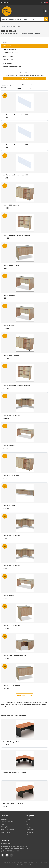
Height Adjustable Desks (11, 53)
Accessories (30, 830)
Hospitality (29, 832)
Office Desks (7, 46)
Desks (9, 27)
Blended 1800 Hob (9, 505)
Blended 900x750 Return (11, 686)
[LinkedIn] (7, 855)
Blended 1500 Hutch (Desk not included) (16, 385)
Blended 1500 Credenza (11, 355)
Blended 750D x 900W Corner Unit (14, 656)
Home (3, 27)
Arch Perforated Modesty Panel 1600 (15, 175)
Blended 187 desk (9, 596)
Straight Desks (7, 63)
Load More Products (24, 695)
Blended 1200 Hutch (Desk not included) (16, 235)
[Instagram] (11, 855)
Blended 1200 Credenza (11, 205)
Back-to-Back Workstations (12, 67)
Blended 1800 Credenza (11, 475)
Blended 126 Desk (9, 295)
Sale (27, 835)
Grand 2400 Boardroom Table (13, 803)
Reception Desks (8, 60)
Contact (4, 819)
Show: (19, 85)
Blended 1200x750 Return (12, 265)
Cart (44, 2)
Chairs (28, 819)
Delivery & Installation (8, 822)
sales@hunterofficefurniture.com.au (15, 846)
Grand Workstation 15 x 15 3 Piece (14, 773)
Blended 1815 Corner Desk (12, 535)
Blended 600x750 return (11, 626)
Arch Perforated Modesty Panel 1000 (15, 115)
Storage (28, 827)
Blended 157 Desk (9, 445)
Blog (2, 824)
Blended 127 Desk (9, 325)
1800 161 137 (6, 2)
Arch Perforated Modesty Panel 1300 (15, 145)
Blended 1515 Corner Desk (12, 415)
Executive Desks (8, 56)
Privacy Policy (6, 827)
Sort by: (33, 85)
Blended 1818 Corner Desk (12, 566)
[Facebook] (3, 855)
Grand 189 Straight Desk (11, 742)
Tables (28, 824)
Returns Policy (6, 832)
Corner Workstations (9, 49)
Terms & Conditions (8, 830)
